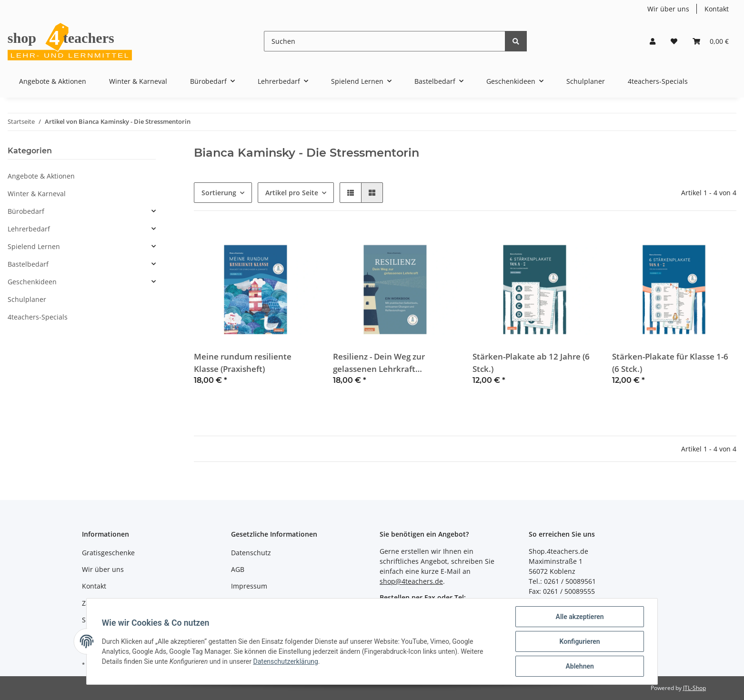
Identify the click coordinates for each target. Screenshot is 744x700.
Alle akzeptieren (579, 617)
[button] (653, 41)
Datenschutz (251, 553)
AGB (238, 569)
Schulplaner (27, 299)
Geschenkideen (32, 282)
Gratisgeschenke (108, 553)
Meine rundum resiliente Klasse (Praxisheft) (243, 362)
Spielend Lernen (34, 246)
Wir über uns (668, 9)
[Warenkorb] (711, 41)
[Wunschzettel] (674, 41)
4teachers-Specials (38, 317)
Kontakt (717, 9)
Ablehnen (579, 666)
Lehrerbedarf (29, 229)
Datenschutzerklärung (286, 661)
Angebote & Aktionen (41, 176)
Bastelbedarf (28, 264)
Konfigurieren (579, 641)
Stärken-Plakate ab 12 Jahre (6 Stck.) (531, 362)
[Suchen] (385, 41)
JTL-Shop (694, 688)
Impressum (249, 586)
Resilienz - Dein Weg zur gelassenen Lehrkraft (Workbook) (379, 363)
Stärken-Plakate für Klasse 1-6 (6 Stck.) (670, 362)
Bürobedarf (26, 211)
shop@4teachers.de (411, 581)
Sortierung (219, 193)
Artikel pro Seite (292, 193)
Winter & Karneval (37, 194)
